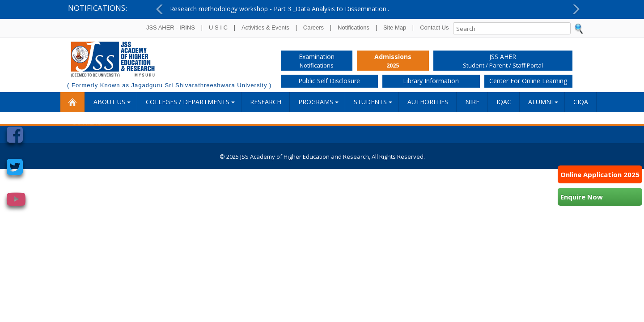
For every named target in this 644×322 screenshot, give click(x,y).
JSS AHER (503, 61)
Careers (314, 28)
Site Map (395, 28)
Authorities (428, 102)
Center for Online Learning (528, 81)
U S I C (218, 28)
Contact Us (434, 28)
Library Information (431, 81)
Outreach (89, 122)
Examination (317, 61)
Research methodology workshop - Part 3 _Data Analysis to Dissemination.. (280, 9)
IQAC (504, 102)
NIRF (472, 102)
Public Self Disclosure (329, 81)
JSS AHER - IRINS (171, 28)
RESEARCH (266, 102)
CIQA (581, 102)
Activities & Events (265, 28)
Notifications (354, 28)
